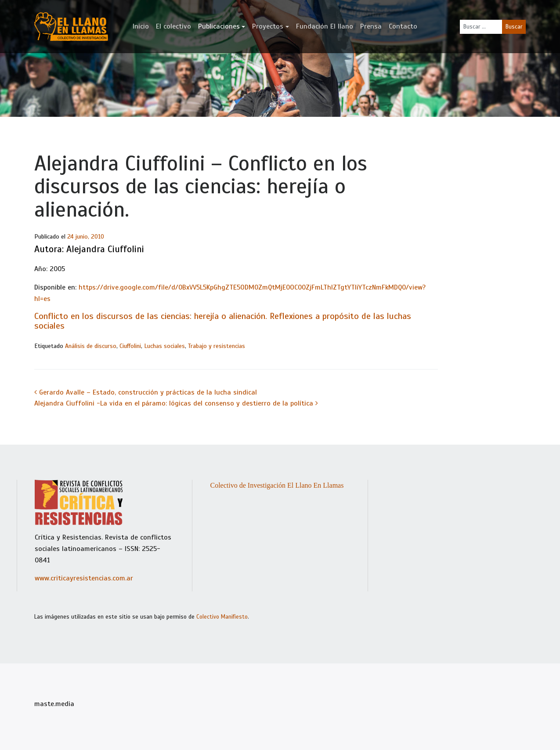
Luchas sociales (164, 346)
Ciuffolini (130, 346)
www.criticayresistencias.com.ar (84, 578)
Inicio (141, 26)
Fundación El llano (325, 26)
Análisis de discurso (91, 346)
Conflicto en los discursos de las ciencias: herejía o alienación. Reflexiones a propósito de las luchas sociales (223, 321)
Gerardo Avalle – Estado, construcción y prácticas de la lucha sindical (146, 392)
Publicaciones (219, 26)
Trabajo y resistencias (217, 346)
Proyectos (268, 26)
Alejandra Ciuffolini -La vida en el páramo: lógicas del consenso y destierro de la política (176, 403)
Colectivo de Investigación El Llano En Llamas (277, 485)
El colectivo (173, 26)
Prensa (371, 26)
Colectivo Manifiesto (222, 617)
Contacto (403, 26)
